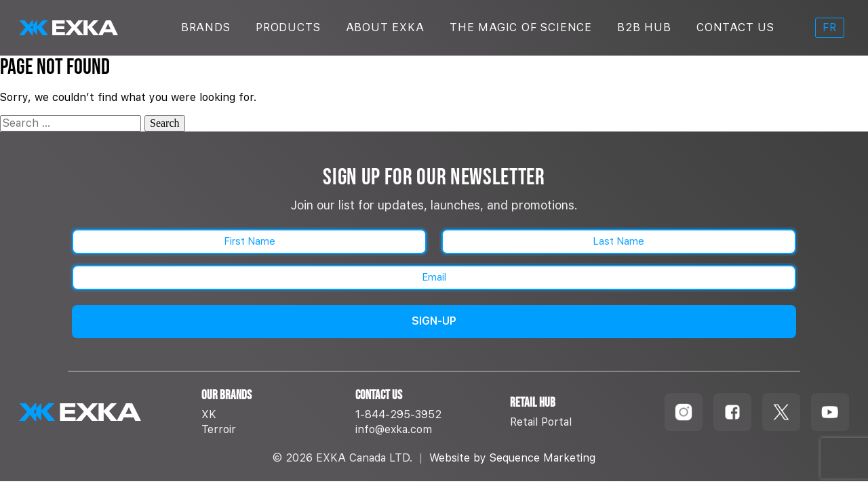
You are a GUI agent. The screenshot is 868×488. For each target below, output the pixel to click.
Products (288, 27)
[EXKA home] (102, 412)
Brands (206, 27)
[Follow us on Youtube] (830, 412)
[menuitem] (830, 28)
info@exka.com (394, 429)
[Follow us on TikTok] (781, 412)
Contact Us (735, 27)
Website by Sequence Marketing (512, 458)
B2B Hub (644, 27)
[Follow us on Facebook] (732, 412)
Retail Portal (541, 422)
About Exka (385, 27)
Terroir (219, 429)
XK (209, 414)
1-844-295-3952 (398, 414)
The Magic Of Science (521, 27)
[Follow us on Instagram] (684, 412)
